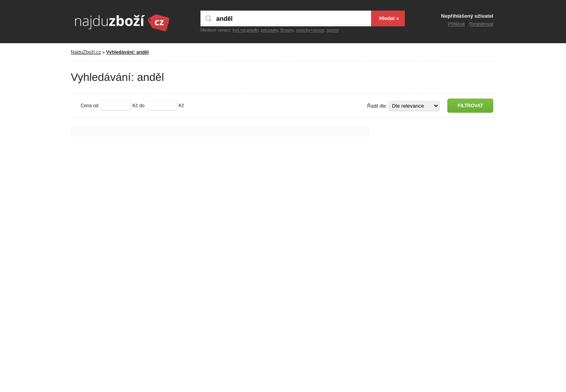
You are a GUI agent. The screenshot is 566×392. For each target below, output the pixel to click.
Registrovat (481, 24)
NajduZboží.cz (86, 52)
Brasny (287, 30)
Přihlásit (457, 24)
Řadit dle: (377, 106)
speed (333, 30)
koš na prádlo (246, 30)
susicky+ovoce (310, 30)
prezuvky (269, 30)
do (142, 106)
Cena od (89, 106)
